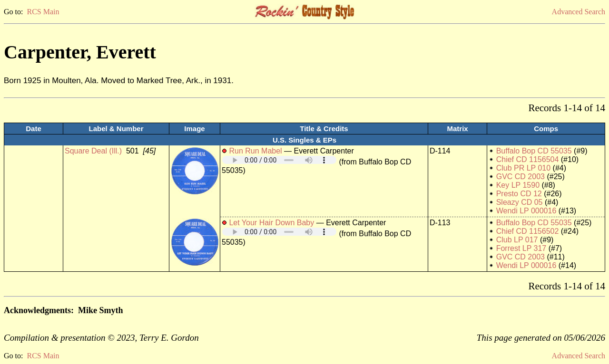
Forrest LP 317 (521, 248)
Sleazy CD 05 (520, 202)
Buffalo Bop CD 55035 (534, 151)
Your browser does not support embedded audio (279, 160)
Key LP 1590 (518, 185)
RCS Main (43, 12)
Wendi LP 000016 (526, 211)
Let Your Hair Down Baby (271, 223)
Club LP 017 (517, 240)
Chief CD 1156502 (528, 231)
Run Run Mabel (255, 151)
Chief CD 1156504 (528, 159)
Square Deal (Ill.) (93, 151)
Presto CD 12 (519, 194)
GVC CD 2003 (521, 177)
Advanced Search (579, 12)
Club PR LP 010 (523, 168)
